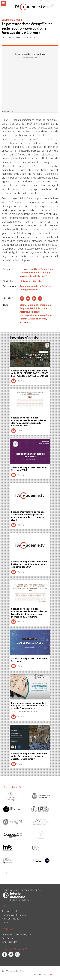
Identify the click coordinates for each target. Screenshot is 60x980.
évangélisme (45, 315)
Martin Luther (27, 319)
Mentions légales (10, 919)
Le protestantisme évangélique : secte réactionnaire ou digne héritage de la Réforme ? (37, 272)
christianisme (43, 305)
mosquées (25, 322)
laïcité (34, 308)
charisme (41, 319)
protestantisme (28, 315)
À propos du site (10, 911)
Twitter (11, 956)
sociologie (35, 312)
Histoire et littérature (32, 281)
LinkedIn (17, 956)
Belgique (24, 308)
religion (31, 305)
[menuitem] (30, 911)
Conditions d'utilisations (14, 915)
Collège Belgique (29, 289)
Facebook (5, 956)
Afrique (24, 312)
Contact (6, 922)
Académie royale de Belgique (36, 286)
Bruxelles (43, 308)
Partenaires (11, 787)
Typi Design (52, 974)
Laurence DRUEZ (12, 20)
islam (22, 305)
